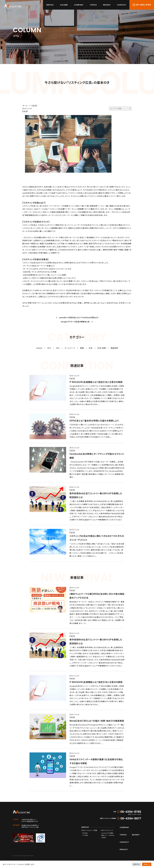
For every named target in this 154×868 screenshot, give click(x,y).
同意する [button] (147, 864)
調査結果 (114, 348)
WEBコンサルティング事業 (89, 830)
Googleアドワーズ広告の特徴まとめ (75, 322)
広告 (35, 106)
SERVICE (50, 5)
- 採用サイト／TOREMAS (107, 835)
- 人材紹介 (103, 838)
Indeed (39, 348)
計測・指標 (102, 348)
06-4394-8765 (143, 5)
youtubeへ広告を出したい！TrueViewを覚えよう (79, 317)
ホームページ (70, 348)
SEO (49, 348)
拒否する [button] (136, 864)
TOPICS (93, 5)
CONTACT (122, 5)
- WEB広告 (84, 833)
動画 (82, 348)
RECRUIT (107, 5)
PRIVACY (124, 849)
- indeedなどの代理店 (107, 833)
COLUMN (64, 5)
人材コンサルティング (107, 830)
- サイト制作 (85, 835)
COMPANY (79, 5)
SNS (58, 348)
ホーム (25, 106)
